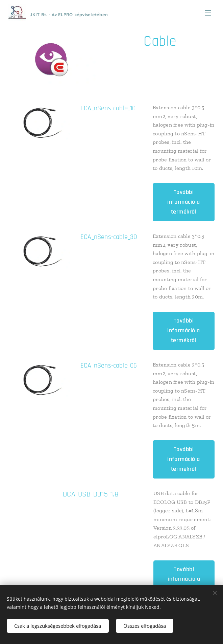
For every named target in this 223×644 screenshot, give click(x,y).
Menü (208, 13)
